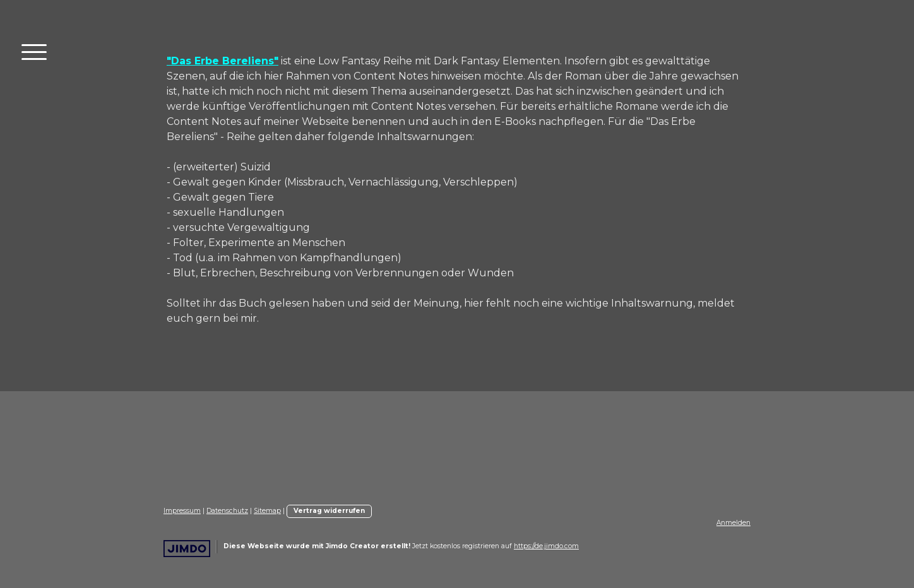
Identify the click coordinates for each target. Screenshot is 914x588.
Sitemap (267, 511)
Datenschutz (227, 511)
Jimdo (187, 549)
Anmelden (733, 523)
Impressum (182, 511)
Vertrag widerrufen (329, 511)
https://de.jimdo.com (546, 546)
